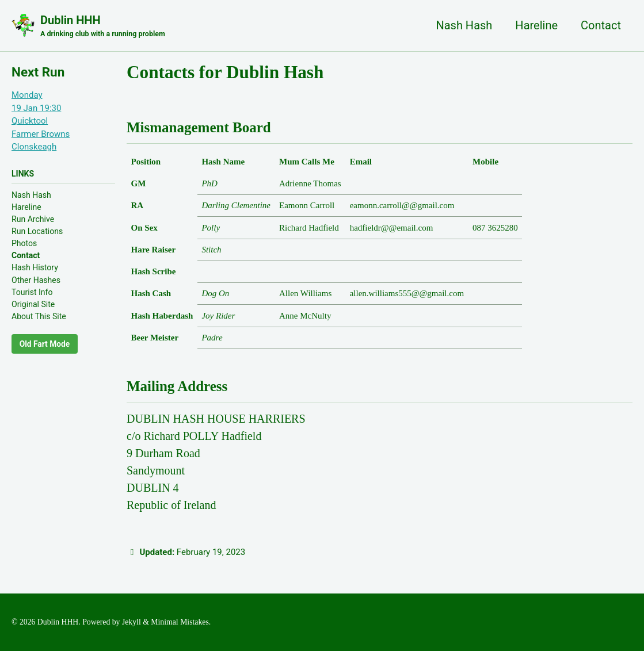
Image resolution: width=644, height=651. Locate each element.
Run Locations (37, 231)
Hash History (35, 267)
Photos (24, 243)
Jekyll (132, 622)
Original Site (33, 304)
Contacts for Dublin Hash (225, 72)
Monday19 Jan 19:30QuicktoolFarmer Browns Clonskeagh (41, 121)
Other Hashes (36, 280)
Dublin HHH (103, 26)
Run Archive (33, 219)
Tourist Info (32, 292)
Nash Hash (464, 25)
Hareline (536, 25)
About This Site (39, 316)
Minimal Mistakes (180, 622)
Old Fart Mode (45, 344)
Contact (601, 25)
